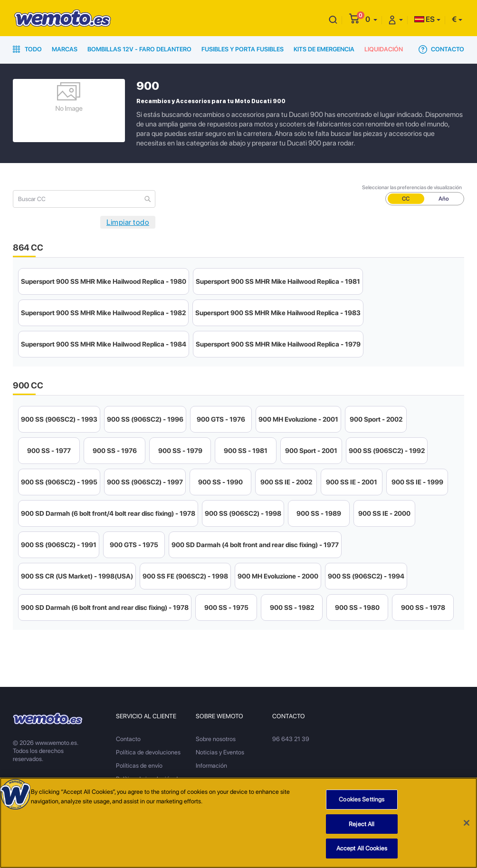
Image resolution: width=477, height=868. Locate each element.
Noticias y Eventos (220, 752)
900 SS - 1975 (226, 608)
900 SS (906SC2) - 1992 (387, 451)
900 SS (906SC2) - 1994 (366, 576)
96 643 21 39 (291, 739)
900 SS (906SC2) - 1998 (243, 513)
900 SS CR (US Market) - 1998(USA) (77, 576)
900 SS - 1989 (319, 513)
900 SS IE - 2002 (286, 482)
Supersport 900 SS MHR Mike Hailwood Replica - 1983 (278, 313)
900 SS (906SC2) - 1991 (59, 545)
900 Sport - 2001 (311, 451)
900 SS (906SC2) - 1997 (145, 482)
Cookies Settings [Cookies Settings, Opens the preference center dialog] (362, 799)
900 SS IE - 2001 (352, 482)
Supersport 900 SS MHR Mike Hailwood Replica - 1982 (103, 313)
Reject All (362, 824)
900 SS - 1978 (423, 608)
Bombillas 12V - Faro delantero (139, 49)
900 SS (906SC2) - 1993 (59, 419)
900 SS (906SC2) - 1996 (145, 419)
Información (211, 766)
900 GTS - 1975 (134, 545)
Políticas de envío (139, 766)
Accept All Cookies (362, 848)
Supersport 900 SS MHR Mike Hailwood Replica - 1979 (278, 344)
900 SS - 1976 (115, 451)
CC (406, 199)
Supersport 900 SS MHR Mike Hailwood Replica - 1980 (104, 281)
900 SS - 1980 (357, 608)
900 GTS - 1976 (221, 419)
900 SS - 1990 (220, 482)
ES (425, 19)
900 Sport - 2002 (376, 419)
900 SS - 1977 (49, 451)
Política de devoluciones (148, 752)
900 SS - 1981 (246, 451)
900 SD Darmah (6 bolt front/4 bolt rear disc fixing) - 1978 (108, 513)
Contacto (441, 49)
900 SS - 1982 (292, 608)
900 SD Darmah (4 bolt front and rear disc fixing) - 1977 (255, 545)
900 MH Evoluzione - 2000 (278, 576)
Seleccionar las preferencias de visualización (412, 188)
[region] (238, 823)
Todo (27, 49)
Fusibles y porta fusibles (243, 49)
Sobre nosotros (216, 739)
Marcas (65, 49)
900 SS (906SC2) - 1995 (59, 482)
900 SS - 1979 (180, 451)
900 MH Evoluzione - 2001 (298, 419)
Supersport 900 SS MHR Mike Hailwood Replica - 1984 (104, 344)
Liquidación (384, 49)
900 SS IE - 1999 (417, 482)
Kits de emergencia (324, 49)
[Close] (467, 823)
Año (444, 199)
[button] (371, 19)
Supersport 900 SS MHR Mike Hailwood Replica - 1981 (278, 281)
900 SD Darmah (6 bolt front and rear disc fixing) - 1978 (105, 608)
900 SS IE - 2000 (384, 513)
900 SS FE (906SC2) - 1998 (185, 576)
